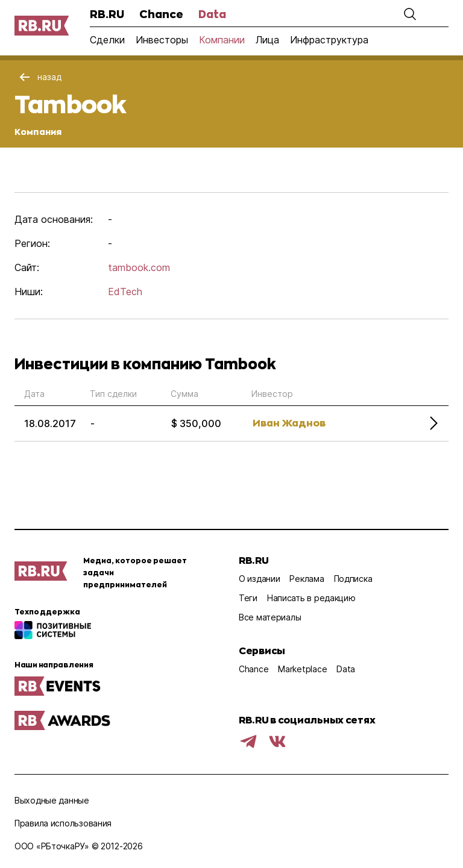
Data (212, 14)
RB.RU (107, 14)
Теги (248, 598)
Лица (267, 40)
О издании (259, 579)
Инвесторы (162, 40)
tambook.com (139, 267)
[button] (410, 14)
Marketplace (302, 669)
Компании (222, 40)
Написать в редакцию (311, 598)
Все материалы (270, 617)
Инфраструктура (329, 40)
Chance (161, 14)
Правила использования (63, 823)
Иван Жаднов (289, 423)
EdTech (125, 292)
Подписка (353, 579)
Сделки (107, 40)
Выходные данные (52, 800)
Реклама (307, 579)
